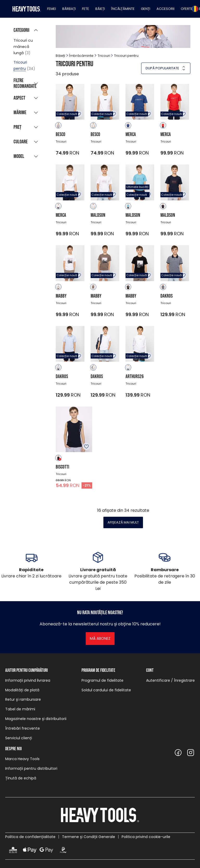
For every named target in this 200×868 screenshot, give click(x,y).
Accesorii (165, 9)
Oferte (187, 9)
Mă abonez (100, 638)
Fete (86, 9)
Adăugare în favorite (79, 114)
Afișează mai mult (123, 522)
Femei (52, 9)
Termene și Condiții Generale (89, 837)
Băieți (100, 9)
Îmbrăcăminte (81, 56)
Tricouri (104, 56)
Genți (146, 9)
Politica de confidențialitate (30, 837)
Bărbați (69, 9)
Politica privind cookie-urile (146, 837)
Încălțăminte (123, 9)
